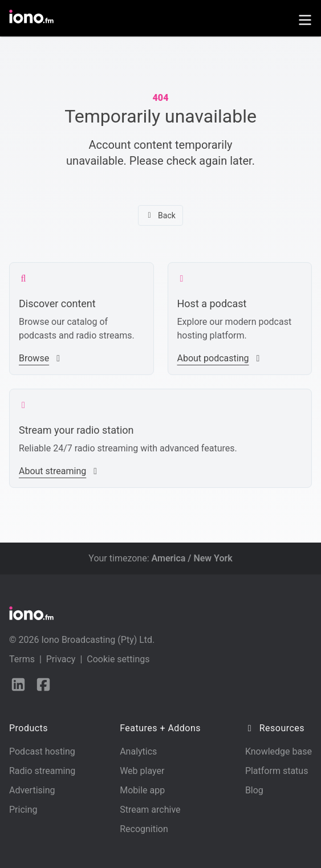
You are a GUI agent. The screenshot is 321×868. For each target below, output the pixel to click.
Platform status (277, 771)
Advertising (32, 790)
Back (160, 215)
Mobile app (142, 790)
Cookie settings (118, 659)
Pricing (23, 810)
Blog (254, 790)
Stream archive (150, 810)
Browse (41, 358)
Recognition (144, 829)
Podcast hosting (42, 751)
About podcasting (220, 358)
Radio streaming (42, 771)
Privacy (61, 659)
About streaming (59, 471)
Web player (142, 771)
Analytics (138, 751)
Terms (22, 659)
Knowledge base (279, 751)
